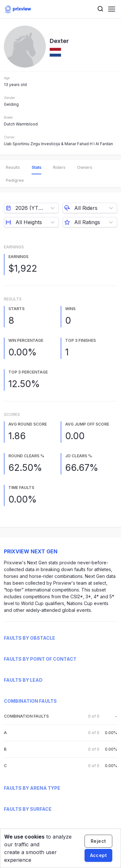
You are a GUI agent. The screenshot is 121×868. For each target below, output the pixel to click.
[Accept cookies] (98, 855)
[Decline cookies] (98, 841)
